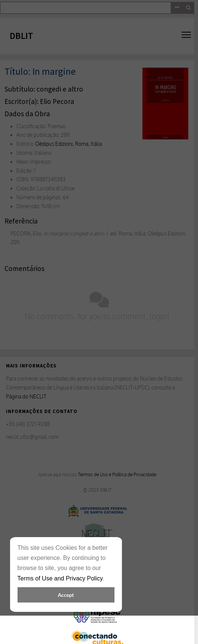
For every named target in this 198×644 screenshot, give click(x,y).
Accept (66, 595)
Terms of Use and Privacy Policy (60, 578)
